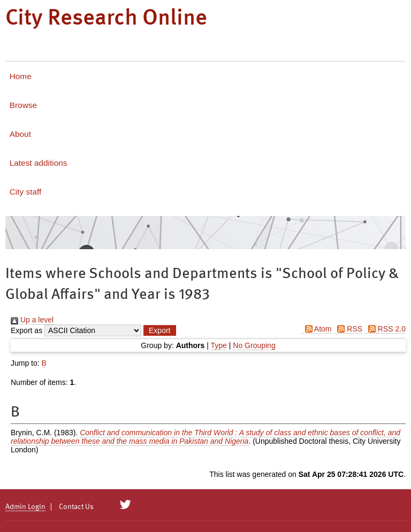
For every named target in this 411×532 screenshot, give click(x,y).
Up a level (32, 320)
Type (219, 345)
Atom (317, 329)
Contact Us (76, 507)
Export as (26, 330)
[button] (159, 330)
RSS (348, 329)
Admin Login (25, 507)
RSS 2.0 (385, 329)
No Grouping (254, 345)
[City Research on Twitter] (125, 505)
